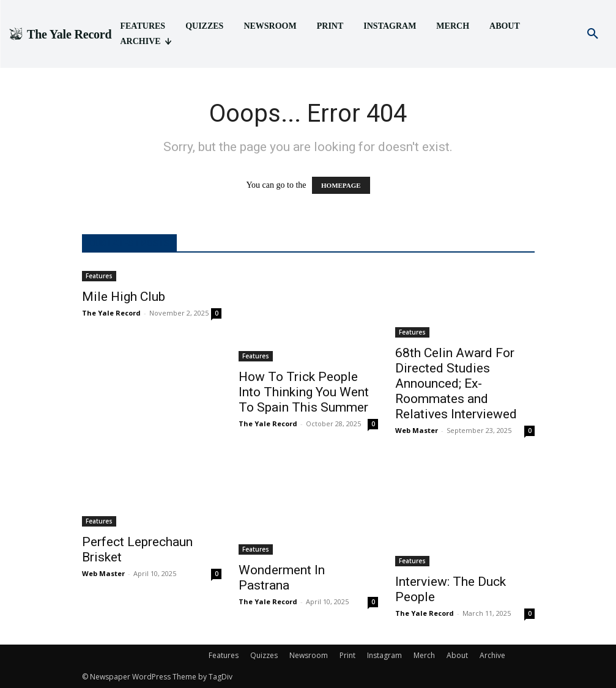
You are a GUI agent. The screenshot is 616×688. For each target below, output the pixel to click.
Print (347, 655)
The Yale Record (111, 313)
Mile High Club (124, 297)
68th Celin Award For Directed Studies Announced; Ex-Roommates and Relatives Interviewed (456, 383)
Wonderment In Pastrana (282, 578)
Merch (424, 655)
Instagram (384, 655)
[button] (593, 34)
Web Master (417, 430)
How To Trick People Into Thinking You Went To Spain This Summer (304, 392)
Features (99, 276)
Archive (492, 655)
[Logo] (60, 34)
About (457, 655)
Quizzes (264, 655)
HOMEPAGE (341, 185)
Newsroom (309, 655)
